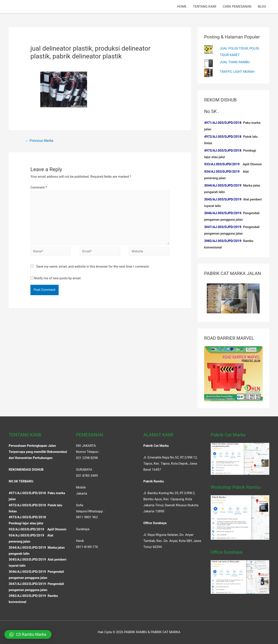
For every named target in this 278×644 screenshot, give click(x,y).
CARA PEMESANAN (237, 7)
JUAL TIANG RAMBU (235, 62)
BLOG (262, 7)
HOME (182, 7)
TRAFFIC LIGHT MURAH (237, 72)
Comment (39, 187)
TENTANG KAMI (204, 7)
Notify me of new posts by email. (58, 278)
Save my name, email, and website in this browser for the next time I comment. (93, 267)
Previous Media (39, 141)
